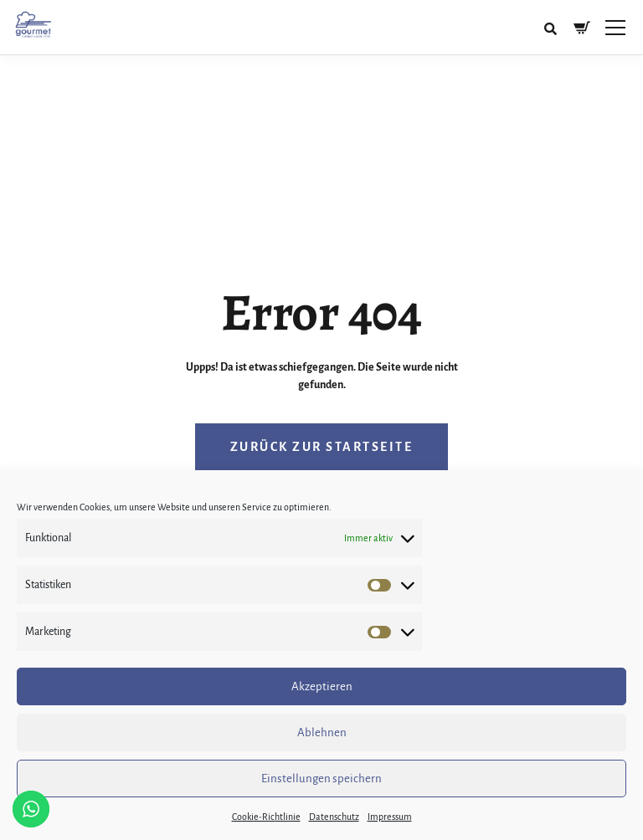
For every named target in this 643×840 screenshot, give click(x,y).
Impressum (390, 817)
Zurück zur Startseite (322, 447)
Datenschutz (334, 817)
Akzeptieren (322, 686)
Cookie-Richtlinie (266, 817)
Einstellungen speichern (321, 779)
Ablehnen (322, 732)
